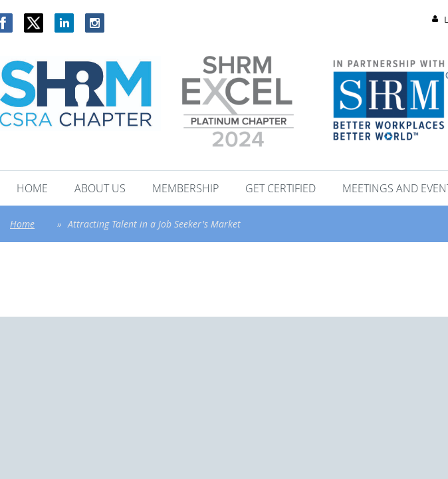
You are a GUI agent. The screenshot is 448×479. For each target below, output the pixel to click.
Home (22, 224)
